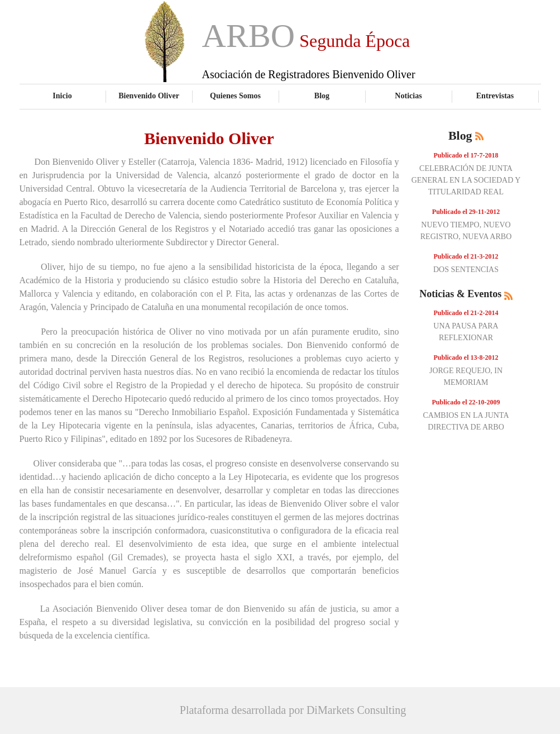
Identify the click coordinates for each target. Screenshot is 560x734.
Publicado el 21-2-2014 (466, 313)
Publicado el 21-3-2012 (466, 256)
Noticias (408, 96)
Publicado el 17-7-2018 (466, 155)
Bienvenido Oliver (149, 96)
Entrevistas (495, 96)
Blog (322, 96)
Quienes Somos (235, 96)
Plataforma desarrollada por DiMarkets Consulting (293, 710)
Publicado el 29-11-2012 (466, 212)
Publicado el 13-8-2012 (466, 358)
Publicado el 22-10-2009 (466, 402)
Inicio (62, 96)
